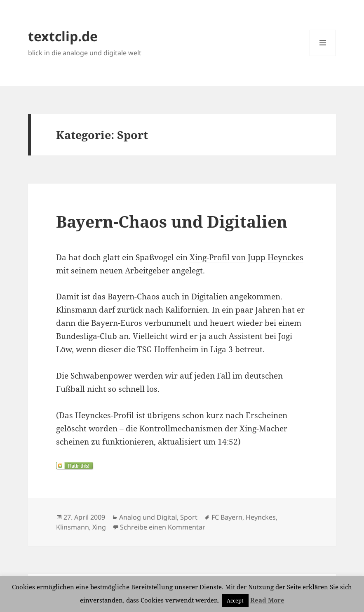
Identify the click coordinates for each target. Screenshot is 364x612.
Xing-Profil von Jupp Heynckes (247, 257)
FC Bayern (227, 517)
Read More (267, 600)
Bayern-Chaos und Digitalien (172, 221)
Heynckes (261, 517)
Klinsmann (73, 527)
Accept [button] (235, 600)
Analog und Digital (148, 517)
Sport (189, 517)
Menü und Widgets (323, 56)
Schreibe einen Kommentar (163, 527)
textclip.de (63, 36)
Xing (99, 527)
